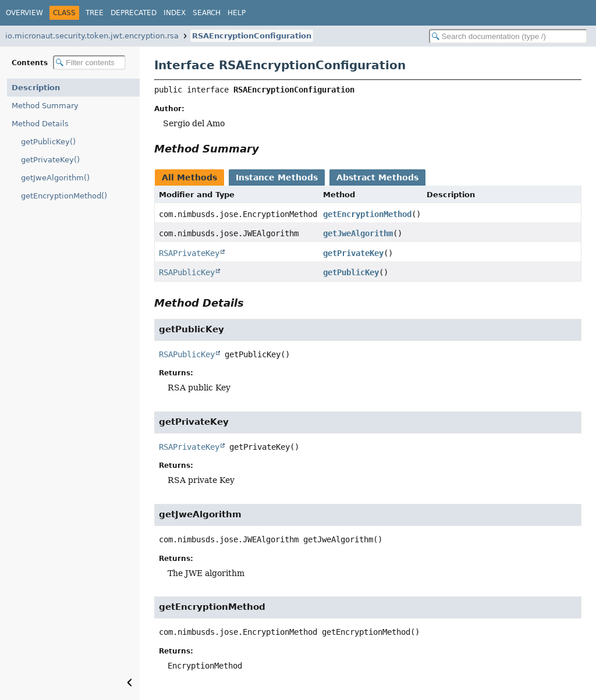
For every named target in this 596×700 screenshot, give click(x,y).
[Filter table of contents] (89, 63)
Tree (95, 13)
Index (175, 13)
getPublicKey (351, 272)
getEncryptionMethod (367, 214)
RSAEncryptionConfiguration (252, 36)
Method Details (40, 124)
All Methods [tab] (189, 177)
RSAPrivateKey (189, 253)
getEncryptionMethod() (64, 196)
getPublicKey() (48, 142)
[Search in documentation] (508, 36)
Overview (24, 13)
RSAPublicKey (187, 272)
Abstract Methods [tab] (377, 177)
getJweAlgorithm (358, 233)
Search (207, 13)
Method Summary (45, 106)
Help (237, 13)
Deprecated (134, 13)
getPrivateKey (353, 253)
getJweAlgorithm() (55, 178)
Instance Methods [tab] (277, 177)
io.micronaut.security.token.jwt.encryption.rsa (92, 36)
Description (36, 88)
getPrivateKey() (50, 160)
